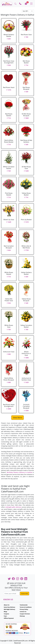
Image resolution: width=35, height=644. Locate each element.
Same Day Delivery (9, 607)
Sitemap (22, 616)
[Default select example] (28, 11)
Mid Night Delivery (9, 609)
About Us (7, 605)
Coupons (6, 614)
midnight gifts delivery (13, 507)
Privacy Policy (24, 609)
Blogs (5, 612)
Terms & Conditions (26, 607)
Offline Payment (9, 618)
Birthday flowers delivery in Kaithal (20, 472)
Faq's (5, 616)
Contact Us (23, 612)
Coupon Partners (25, 614)
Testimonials (24, 605)
